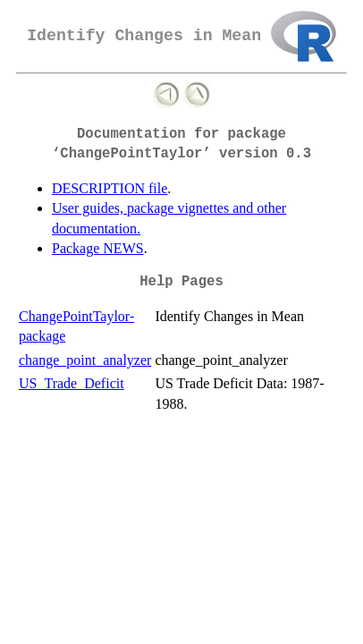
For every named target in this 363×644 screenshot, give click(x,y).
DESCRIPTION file (110, 188)
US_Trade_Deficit (72, 383)
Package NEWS (98, 248)
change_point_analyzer (85, 360)
